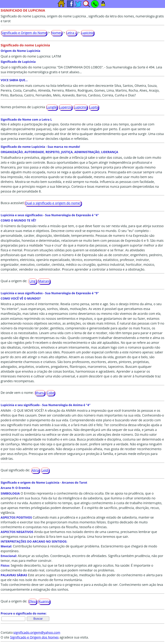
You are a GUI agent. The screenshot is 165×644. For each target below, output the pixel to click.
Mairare (44, 281)
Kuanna (44, 601)
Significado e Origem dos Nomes (34, 637)
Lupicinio (81, 107)
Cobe (50, 393)
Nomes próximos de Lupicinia (23, 107)
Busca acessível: (13, 203)
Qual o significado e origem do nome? (53, 203)
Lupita (94, 107)
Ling (32, 281)
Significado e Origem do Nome (24, 33)
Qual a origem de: (14, 281)
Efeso (33, 601)
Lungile (52, 107)
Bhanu (40, 393)
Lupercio (66, 107)
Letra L (71, 33)
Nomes (57, 33)
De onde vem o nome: (17, 393)
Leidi (45, 470)
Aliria (35, 470)
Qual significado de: (15, 470)
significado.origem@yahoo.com (37, 632)
